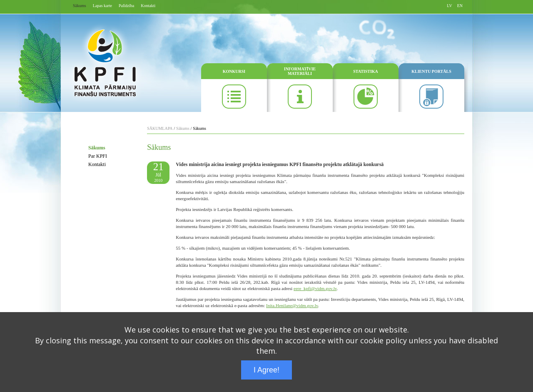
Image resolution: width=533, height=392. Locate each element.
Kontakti (148, 6)
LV (449, 6)
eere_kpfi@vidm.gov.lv (315, 288)
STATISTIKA (366, 71)
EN (460, 6)
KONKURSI (234, 71)
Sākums (80, 6)
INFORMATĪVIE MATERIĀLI (300, 71)
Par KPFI (98, 156)
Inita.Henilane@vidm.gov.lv (292, 305)
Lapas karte (102, 6)
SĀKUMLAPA (160, 128)
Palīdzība (126, 6)
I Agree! (266, 370)
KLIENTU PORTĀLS (431, 71)
